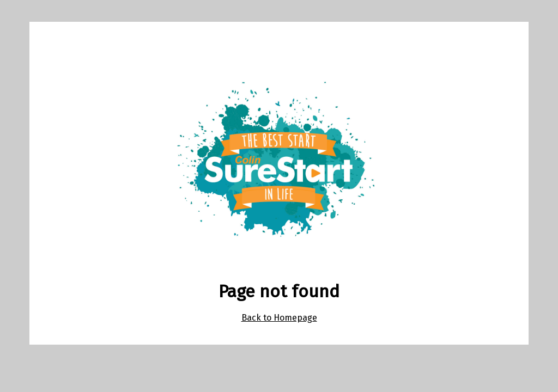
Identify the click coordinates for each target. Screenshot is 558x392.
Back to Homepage (279, 318)
